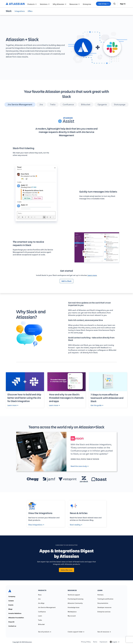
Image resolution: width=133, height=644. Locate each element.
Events (11, 605)
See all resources (104, 632)
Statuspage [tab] (120, 104)
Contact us (12, 626)
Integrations (20, 11)
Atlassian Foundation (16, 618)
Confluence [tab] (68, 104)
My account (72, 616)
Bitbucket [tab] (86, 104)
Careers (11, 601)
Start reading (76, 525)
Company (12, 596)
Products (32, 4)
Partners (100, 595)
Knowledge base (74, 607)
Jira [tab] (41, 104)
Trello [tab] (53, 104)
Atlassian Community (75, 603)
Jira (39, 599)
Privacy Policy (86, 642)
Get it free (103, 4)
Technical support (74, 595)
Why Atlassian (59, 4)
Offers (30, 11)
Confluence (42, 612)
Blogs (10, 609)
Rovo (40, 595)
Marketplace (72, 612)
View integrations (36, 525)
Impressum (103, 642)
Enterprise (87, 4)
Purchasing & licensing (75, 599)
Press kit (11, 622)
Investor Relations (15, 613)
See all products (45, 632)
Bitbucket (41, 624)
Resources (75, 4)
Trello (40, 620)
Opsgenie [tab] (102, 104)
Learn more (92, 275)
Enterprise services (104, 612)
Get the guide (97, 405)
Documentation (103, 603)
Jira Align (41, 603)
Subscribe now (66, 570)
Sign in (123, 4)
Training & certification (105, 599)
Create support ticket (76, 632)
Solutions (45, 4)
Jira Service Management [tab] (20, 104)
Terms (95, 642)
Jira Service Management (47, 607)
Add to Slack (66, 281)
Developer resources (104, 607)
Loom (40, 616)
